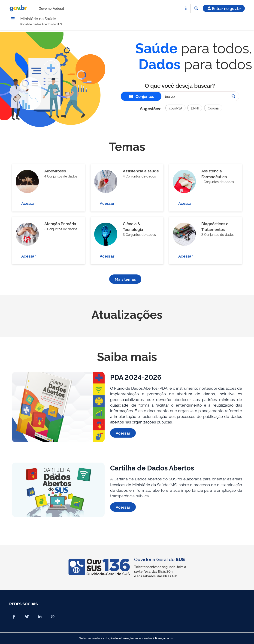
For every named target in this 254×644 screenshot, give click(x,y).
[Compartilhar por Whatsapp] (53, 617)
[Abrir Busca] (196, 8)
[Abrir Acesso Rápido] (186, 8)
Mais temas (125, 280)
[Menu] (13, 19)
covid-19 (175, 109)
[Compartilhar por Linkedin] (40, 617)
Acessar (29, 204)
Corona (213, 109)
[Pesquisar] (233, 97)
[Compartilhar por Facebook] (14, 617)
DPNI (195, 109)
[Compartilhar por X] (27, 617)
